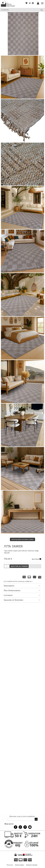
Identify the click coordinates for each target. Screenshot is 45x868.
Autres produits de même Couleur (22, 539)
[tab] (22, 586)
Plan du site (10, 865)
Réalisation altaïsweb (32, 865)
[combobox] (22, 10)
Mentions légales (20, 865)
